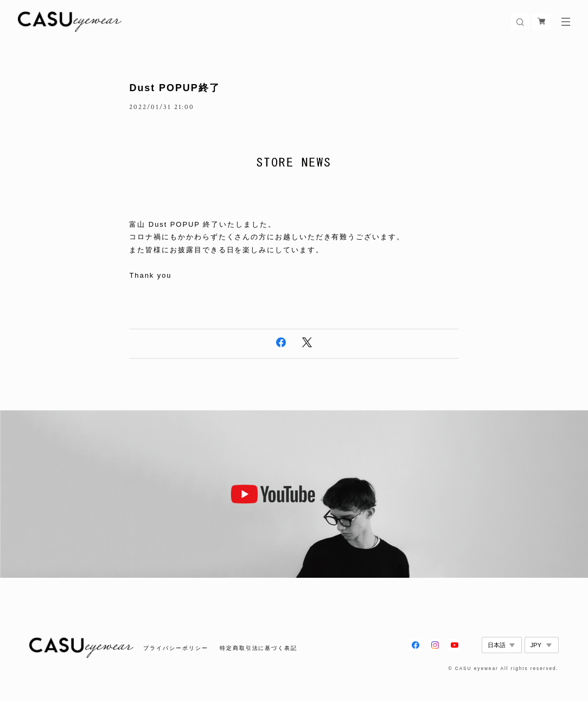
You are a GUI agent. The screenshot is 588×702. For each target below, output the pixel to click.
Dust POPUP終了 (174, 88)
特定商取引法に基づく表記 (258, 648)
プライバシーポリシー (175, 648)
